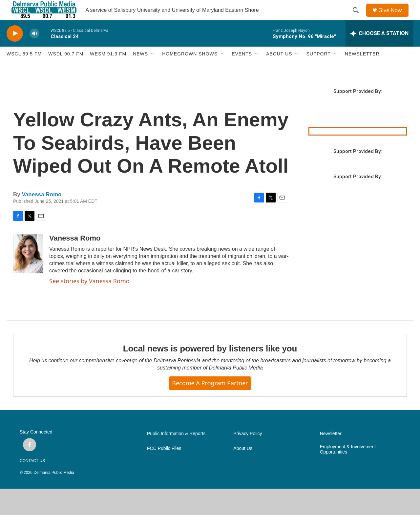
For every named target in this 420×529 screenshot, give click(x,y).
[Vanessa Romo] (28, 268)
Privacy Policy (248, 448)
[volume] (34, 48)
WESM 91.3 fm (108, 68)
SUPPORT (318, 68)
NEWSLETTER (362, 68)
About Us (243, 463)
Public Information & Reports (176, 448)
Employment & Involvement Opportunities (348, 464)
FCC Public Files (164, 463)
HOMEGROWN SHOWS (190, 68)
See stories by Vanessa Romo (89, 295)
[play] (15, 48)
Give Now (394, 17)
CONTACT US (32, 475)
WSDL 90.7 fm (66, 68)
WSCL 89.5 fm (24, 68)
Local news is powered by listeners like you (210, 363)
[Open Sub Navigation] (153, 68)
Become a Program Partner (210, 397)
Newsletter (331, 448)
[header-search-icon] (358, 17)
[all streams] (379, 48)
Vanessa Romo (42, 209)
